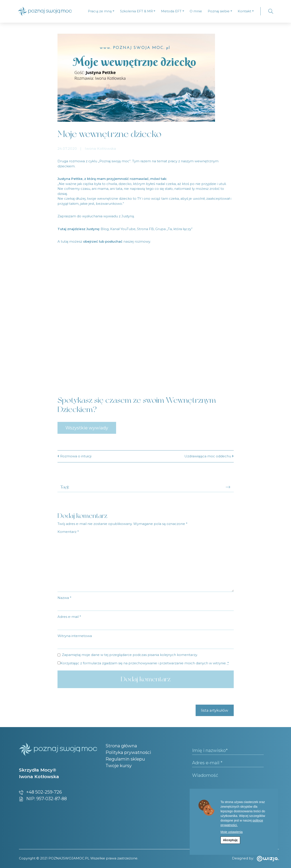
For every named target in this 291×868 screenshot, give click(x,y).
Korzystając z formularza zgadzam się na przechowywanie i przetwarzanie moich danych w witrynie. (145, 663)
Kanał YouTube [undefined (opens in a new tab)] (123, 229)
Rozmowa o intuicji (74, 456)
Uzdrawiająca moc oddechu (209, 456)
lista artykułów (215, 710)
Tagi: (65, 487)
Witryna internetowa (75, 636)
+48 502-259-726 (40, 792)
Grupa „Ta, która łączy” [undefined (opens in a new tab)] (174, 229)
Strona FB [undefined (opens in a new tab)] (145, 229)
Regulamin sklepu (125, 759)
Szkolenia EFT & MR (136, 11)
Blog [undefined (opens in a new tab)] (105, 229)
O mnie (196, 11)
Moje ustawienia (232, 832)
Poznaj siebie (219, 11)
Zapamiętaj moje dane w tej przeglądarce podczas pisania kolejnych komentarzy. (130, 655)
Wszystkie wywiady (87, 428)
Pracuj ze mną (100, 11)
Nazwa (64, 598)
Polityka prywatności (128, 752)
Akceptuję (230, 840)
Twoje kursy (119, 766)
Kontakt (244, 11)
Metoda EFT (171, 11)
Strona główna (121, 746)
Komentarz (68, 532)
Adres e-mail (69, 617)
